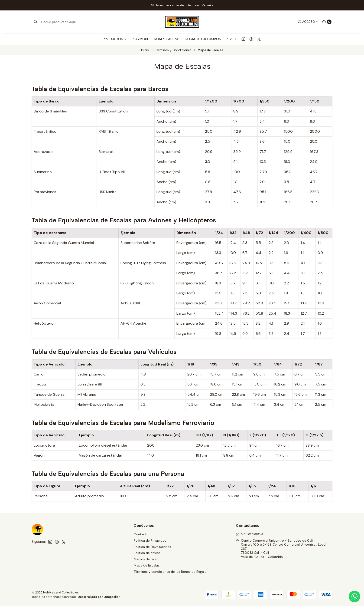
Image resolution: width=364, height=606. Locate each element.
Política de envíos (147, 553)
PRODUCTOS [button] (115, 39)
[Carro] (327, 22)
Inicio (145, 50)
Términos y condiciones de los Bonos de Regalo (170, 572)
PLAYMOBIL (141, 39)
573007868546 (251, 534)
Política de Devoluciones (152, 547)
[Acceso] (308, 22)
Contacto (141, 534)
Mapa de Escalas (147, 565)
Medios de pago (146, 559)
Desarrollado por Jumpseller (99, 597)
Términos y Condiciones (173, 50)
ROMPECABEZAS (167, 39)
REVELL (231, 39)
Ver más (207, 5)
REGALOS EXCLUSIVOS (203, 39)
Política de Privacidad (150, 540)
